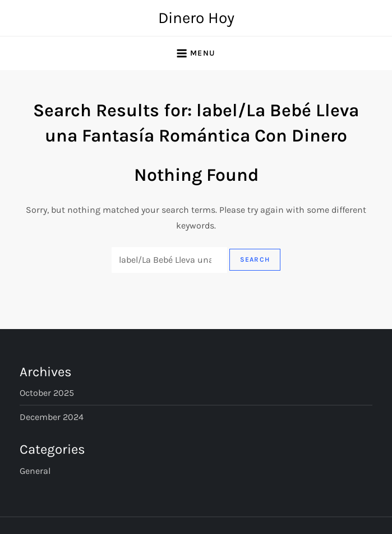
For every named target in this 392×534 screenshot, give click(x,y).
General (35, 471)
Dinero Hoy (196, 18)
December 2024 (52, 417)
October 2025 (47, 393)
